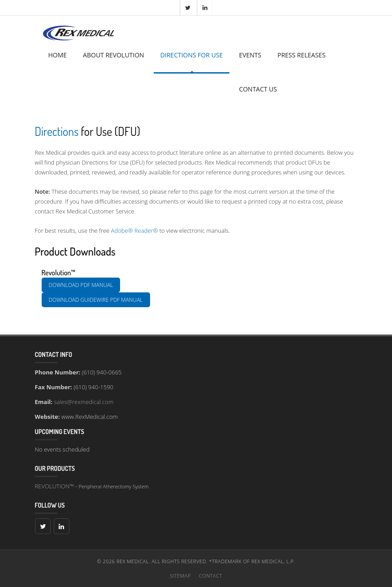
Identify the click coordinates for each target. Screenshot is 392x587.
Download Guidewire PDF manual (96, 300)
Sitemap (180, 576)
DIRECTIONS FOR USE (192, 55)
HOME (58, 55)
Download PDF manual (81, 285)
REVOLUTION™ (54, 486)
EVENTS (250, 55)
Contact (211, 576)
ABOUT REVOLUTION (114, 55)
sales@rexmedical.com (84, 402)
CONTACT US (258, 89)
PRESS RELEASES (301, 55)
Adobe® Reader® (135, 230)
